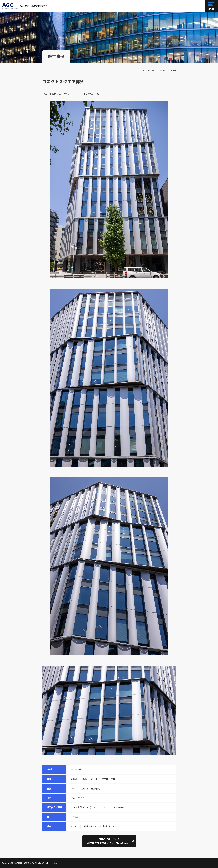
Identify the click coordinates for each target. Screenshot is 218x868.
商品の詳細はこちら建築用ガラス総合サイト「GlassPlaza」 (109, 841)
